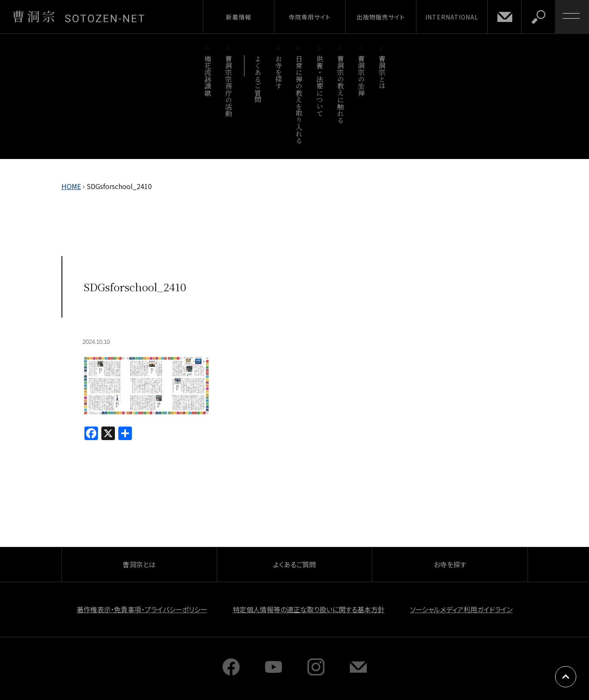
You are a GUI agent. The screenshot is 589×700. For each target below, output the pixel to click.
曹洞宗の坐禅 (361, 76)
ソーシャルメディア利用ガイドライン (461, 609)
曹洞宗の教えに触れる (340, 89)
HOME (71, 186)
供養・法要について (320, 86)
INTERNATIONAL (452, 17)
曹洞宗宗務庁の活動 (229, 86)
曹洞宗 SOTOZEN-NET (78, 17)
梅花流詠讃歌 (208, 76)
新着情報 (239, 17)
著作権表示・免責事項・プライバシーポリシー (142, 609)
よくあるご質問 (258, 79)
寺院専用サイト (310, 17)
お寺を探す (278, 72)
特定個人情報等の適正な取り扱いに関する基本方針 (309, 609)
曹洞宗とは (382, 72)
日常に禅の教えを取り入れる (299, 99)
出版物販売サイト (381, 17)
